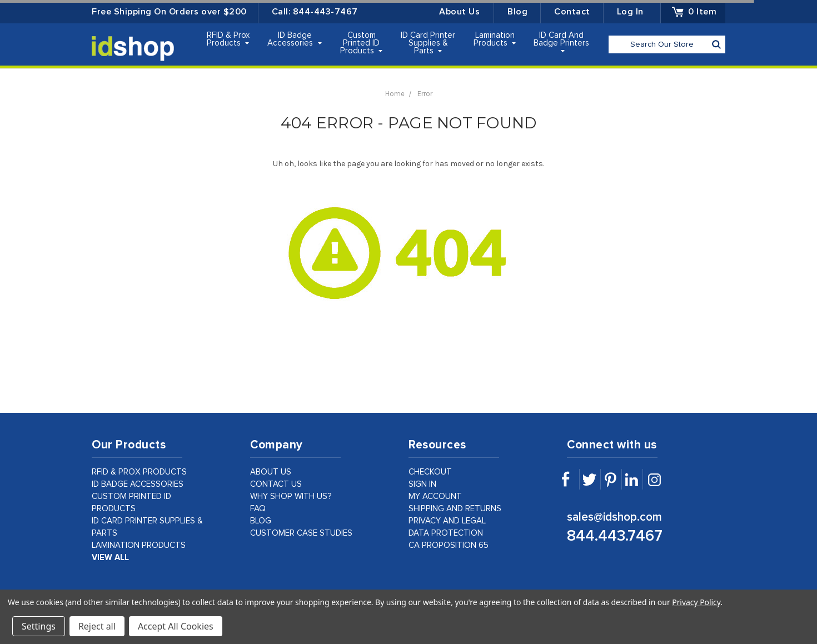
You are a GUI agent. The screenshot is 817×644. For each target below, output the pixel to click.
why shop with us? (291, 496)
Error (425, 94)
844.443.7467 (615, 536)
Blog (517, 12)
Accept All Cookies (176, 626)
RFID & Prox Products (228, 39)
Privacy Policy (696, 602)
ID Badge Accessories (295, 39)
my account (435, 496)
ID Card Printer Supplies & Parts (428, 43)
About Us (459, 12)
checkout (430, 472)
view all (110, 558)
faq (258, 509)
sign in (422, 484)
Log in (630, 12)
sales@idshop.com (614, 517)
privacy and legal (447, 521)
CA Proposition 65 (449, 545)
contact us (276, 484)
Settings (39, 626)
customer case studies (301, 533)
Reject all (97, 626)
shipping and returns (455, 509)
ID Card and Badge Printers (561, 42)
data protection (446, 533)
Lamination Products (495, 39)
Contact (572, 12)
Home (395, 94)
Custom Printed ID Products (362, 43)
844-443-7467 (325, 12)
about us (271, 472)
